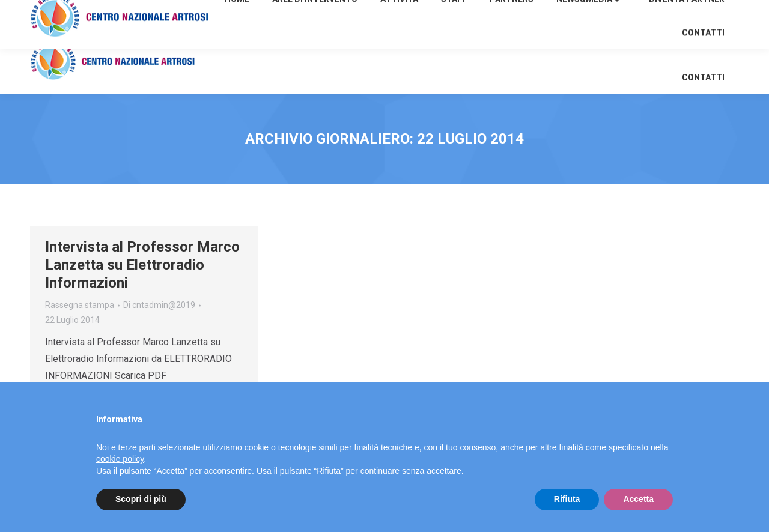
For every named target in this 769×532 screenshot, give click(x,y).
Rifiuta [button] (567, 499)
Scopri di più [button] (141, 499)
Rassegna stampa (80, 305)
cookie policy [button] (120, 459)
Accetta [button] (638, 499)
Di (159, 305)
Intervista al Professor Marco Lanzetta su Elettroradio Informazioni (142, 265)
